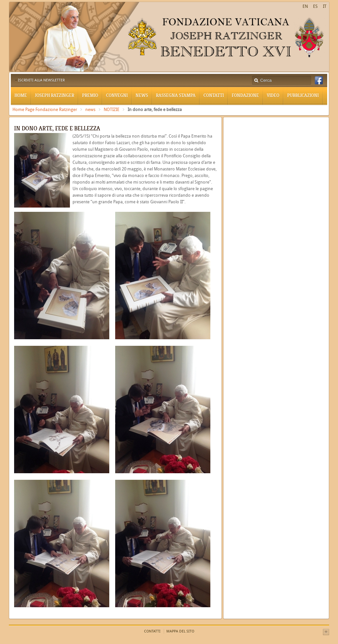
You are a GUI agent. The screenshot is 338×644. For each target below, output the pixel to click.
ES (315, 6)
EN (305, 6)
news (90, 110)
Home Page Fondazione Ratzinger (45, 110)
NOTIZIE (112, 110)
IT (325, 6)
